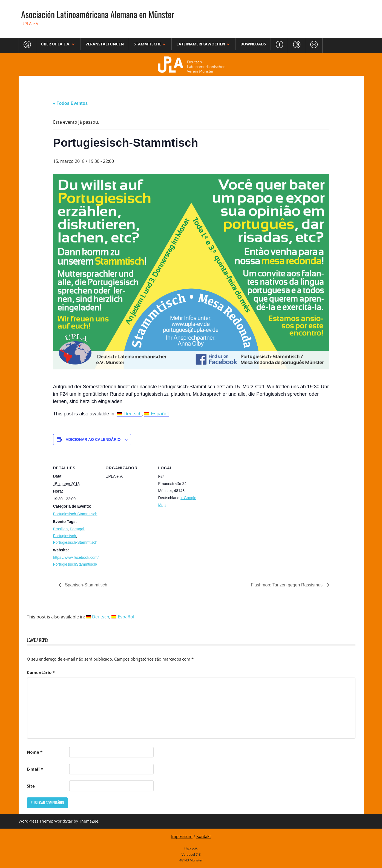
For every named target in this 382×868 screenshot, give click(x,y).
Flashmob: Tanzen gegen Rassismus (287, 585)
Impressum (182, 836)
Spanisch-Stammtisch (86, 585)
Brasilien (61, 529)
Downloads (253, 44)
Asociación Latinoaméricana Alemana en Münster (98, 14)
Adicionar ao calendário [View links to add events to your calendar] (93, 439)
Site (31, 786)
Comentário (41, 672)
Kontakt (204, 836)
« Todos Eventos (71, 103)
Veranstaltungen (105, 44)
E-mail (35, 769)
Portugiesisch (65, 536)
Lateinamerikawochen (201, 44)
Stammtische (147, 44)
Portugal (77, 529)
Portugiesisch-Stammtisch (75, 514)
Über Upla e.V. (56, 44)
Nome (35, 752)
